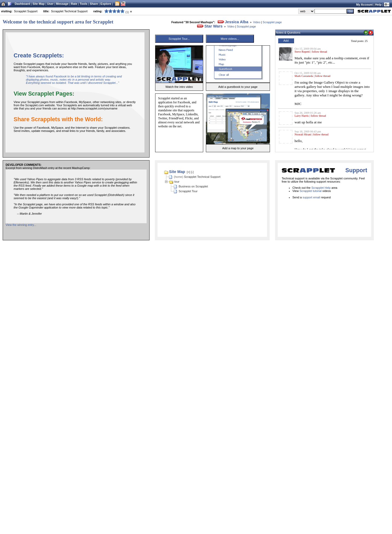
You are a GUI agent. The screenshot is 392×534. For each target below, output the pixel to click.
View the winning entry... (21, 225)
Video (257, 22)
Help (378, 5)
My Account (364, 5)
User (50, 4)
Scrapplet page (272, 22)
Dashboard (22, 4)
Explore (106, 4)
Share (94, 4)
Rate (74, 4)
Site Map (39, 4)
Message (62, 4)
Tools (84, 4)
